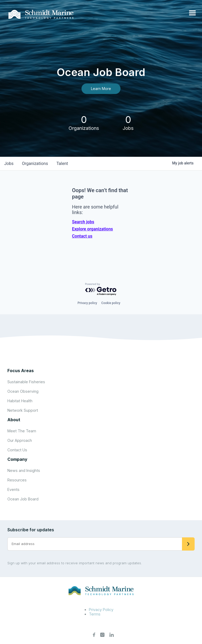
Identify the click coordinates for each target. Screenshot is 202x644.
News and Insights (24, 470)
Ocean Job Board (23, 499)
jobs (9, 164)
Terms (95, 614)
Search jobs (83, 222)
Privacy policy (87, 303)
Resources (17, 480)
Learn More (101, 89)
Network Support (23, 410)
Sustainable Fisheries (26, 382)
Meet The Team (22, 431)
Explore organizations (92, 229)
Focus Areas (21, 371)
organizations (35, 164)
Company (17, 459)
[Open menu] (192, 13)
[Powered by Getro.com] (101, 289)
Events (13, 489)
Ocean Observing (23, 391)
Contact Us (17, 450)
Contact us (82, 236)
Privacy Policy (101, 610)
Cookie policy (111, 303)
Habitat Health (20, 401)
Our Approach (20, 440)
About (14, 420)
